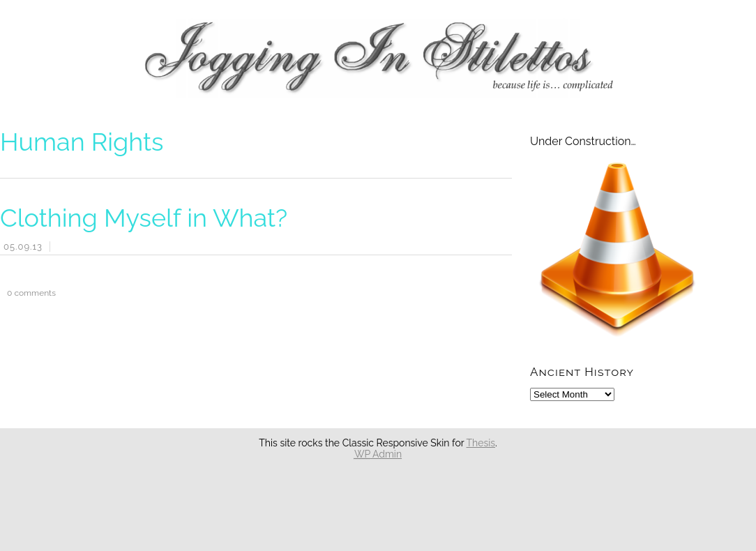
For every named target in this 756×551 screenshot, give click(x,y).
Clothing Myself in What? (144, 218)
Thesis (481, 443)
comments (28, 293)
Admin (378, 454)
